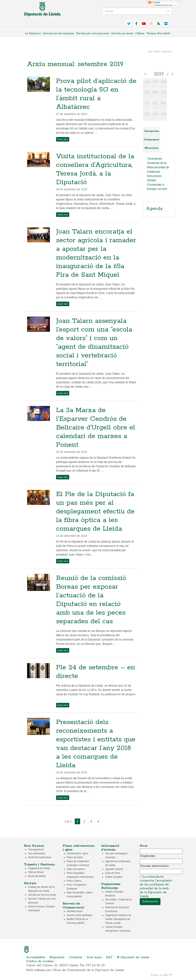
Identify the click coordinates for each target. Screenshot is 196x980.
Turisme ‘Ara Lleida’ (158, 33)
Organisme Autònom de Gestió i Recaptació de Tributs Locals (118, 919)
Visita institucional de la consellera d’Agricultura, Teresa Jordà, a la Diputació (95, 169)
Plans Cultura (74, 881)
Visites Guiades (114, 877)
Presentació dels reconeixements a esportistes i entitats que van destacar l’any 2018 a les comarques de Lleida (96, 744)
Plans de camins (76, 869)
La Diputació (33, 33)
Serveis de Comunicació (73, 906)
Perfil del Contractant (40, 857)
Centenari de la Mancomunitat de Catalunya (158, 167)
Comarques (151, 140)
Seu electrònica (37, 853)
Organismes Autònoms (111, 886)
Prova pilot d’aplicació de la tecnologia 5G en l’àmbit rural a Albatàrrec (96, 94)
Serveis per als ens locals (42, 895)
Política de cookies (40, 961)
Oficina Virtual (36, 872)
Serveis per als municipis (59, 33)
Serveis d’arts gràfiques (80, 915)
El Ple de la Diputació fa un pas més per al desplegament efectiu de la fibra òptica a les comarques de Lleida (95, 512)
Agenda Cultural (114, 869)
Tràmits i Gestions (39, 864)
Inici (150, 52)
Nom (144, 846)
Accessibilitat (36, 957)
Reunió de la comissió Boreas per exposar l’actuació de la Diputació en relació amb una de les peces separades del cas (91, 600)
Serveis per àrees (122, 33)
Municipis (152, 148)
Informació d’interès (110, 848)
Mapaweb (57, 957)
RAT (109, 957)
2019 (157, 52)
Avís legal (94, 957)
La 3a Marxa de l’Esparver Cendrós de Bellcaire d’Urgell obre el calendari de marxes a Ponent (96, 428)
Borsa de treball (37, 876)
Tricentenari (155, 159)
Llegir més (63, 139)
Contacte (163, 5)
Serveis (30, 883)
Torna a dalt (161, 975)
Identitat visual (75, 911)
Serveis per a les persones (93, 33)
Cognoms (147, 856)
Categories (152, 131)
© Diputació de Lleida (133, 957)
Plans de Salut (75, 857)
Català (154, 2)
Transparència (36, 850)
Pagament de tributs (39, 868)
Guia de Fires (113, 873)
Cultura (140, 33)
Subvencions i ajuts (77, 853)
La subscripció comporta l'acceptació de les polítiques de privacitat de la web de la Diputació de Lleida (156, 886)
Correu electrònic (154, 866)
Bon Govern (34, 846)
